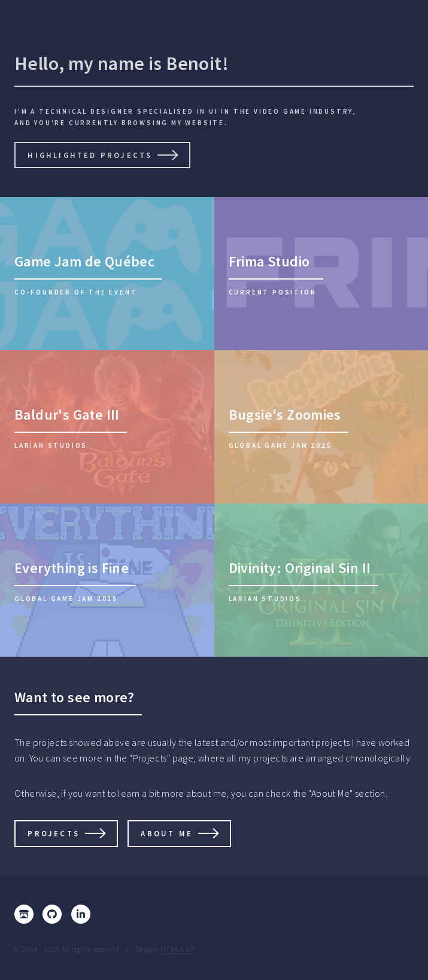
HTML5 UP (178, 949)
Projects (54, 833)
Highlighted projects (90, 155)
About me (167, 833)
